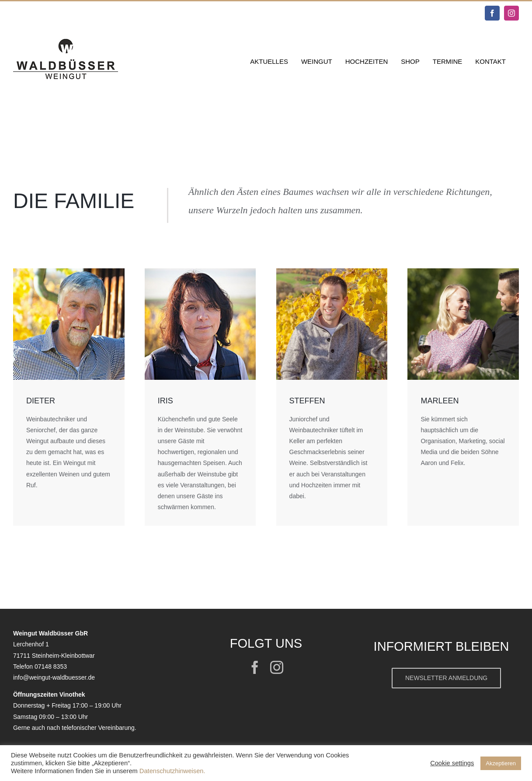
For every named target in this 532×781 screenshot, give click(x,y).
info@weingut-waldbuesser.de (54, 677)
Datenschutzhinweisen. (172, 771)
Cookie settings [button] (452, 763)
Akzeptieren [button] (501, 763)
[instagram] (277, 667)
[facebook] (255, 667)
